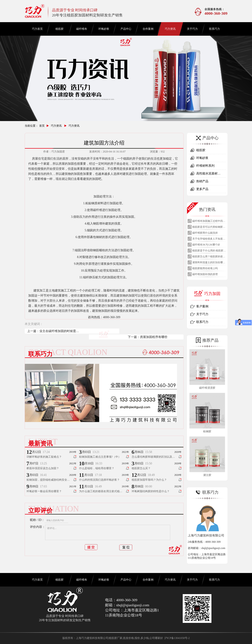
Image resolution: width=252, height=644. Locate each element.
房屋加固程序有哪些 (154, 337)
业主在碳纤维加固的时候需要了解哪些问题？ (59, 331)
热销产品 (202, 181)
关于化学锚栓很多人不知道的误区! (209, 240)
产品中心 (126, 29)
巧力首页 (37, 29)
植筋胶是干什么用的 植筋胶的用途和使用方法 (209, 251)
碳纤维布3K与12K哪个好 (206, 245)
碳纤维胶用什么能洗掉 (205, 233)
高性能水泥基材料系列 (208, 175)
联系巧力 (214, 29)
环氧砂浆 (104, 29)
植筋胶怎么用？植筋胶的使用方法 (209, 257)
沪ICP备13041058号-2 (177, 638)
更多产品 (202, 189)
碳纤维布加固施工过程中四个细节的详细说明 (209, 222)
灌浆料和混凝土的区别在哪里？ (208, 263)
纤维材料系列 (205, 166)
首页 (42, 126)
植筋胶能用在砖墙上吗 (205, 268)
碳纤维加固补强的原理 (205, 274)
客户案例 (202, 306)
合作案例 (148, 29)
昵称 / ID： (37, 520)
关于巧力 (192, 29)
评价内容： (38, 527)
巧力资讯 (170, 29)
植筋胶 (59, 29)
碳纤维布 (82, 29)
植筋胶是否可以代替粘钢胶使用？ (209, 228)
